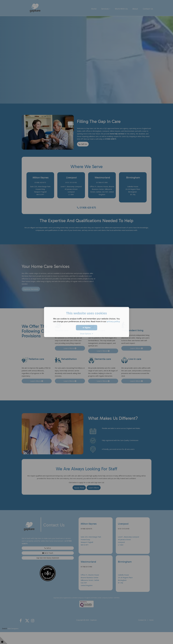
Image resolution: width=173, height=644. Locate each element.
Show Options (87, 334)
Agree (87, 327)
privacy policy (113, 321)
